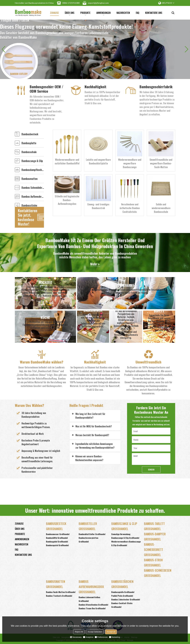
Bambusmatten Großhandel (56, 584)
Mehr (94, 264)
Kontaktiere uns (154, 13)
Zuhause (54, 13)
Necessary (76, 637)
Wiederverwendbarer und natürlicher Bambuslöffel (67, 161)
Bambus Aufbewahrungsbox (33, 196)
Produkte (85, 13)
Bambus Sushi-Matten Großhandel (61, 592)
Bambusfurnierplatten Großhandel (88, 540)
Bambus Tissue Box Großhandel (92, 608)
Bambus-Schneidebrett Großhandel (153, 550)
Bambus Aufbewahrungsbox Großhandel (91, 587)
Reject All (79, 632)
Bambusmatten (30, 179)
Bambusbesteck (30, 134)
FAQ (138, 13)
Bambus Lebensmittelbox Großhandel (89, 599)
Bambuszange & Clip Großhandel (124, 526)
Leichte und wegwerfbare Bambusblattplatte (98, 161)
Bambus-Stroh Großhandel (153, 563)
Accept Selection (95, 632)
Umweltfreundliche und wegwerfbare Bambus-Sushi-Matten (161, 163)
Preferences (101, 637)
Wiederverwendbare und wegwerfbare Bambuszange (130, 163)
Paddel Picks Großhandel (122, 596)
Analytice (88, 637)
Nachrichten (123, 13)
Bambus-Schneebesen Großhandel (158, 573)
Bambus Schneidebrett (33, 188)
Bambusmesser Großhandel (58, 534)
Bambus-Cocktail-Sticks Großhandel (122, 605)
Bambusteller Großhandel (88, 526)
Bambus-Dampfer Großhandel (155, 537)
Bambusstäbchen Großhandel (122, 584)
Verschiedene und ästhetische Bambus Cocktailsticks (130, 208)
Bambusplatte (29, 143)
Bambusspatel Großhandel (57, 545)
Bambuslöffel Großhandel (57, 538)
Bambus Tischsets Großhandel (59, 596)
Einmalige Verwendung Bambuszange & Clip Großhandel (125, 536)
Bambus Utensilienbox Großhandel (93, 605)
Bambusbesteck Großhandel (56, 526)
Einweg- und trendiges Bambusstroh (98, 206)
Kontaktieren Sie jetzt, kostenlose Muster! (28, 217)
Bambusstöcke (29, 205)
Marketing (115, 637)
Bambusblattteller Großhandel (92, 534)
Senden (151, 469)
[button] (187, 49)
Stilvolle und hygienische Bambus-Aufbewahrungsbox (67, 200)
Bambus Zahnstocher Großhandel (126, 599)
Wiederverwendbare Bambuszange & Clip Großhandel (126, 543)
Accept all (111, 632)
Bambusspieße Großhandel (123, 592)
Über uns (70, 13)
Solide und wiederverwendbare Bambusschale (161, 208)
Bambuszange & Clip (32, 161)
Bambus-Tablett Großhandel (154, 526)
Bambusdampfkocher (33, 170)
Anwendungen (103, 13)
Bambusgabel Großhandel (57, 541)
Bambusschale (29, 152)
